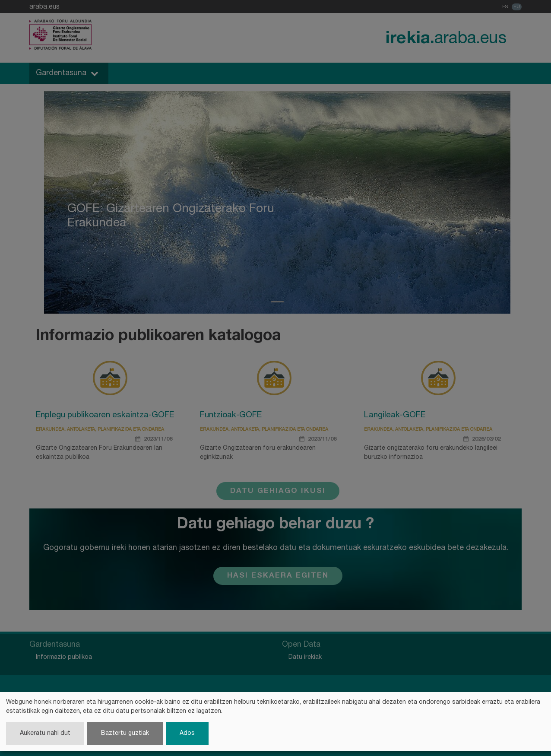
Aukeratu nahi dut (45, 733)
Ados (187, 733)
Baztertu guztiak (125, 733)
